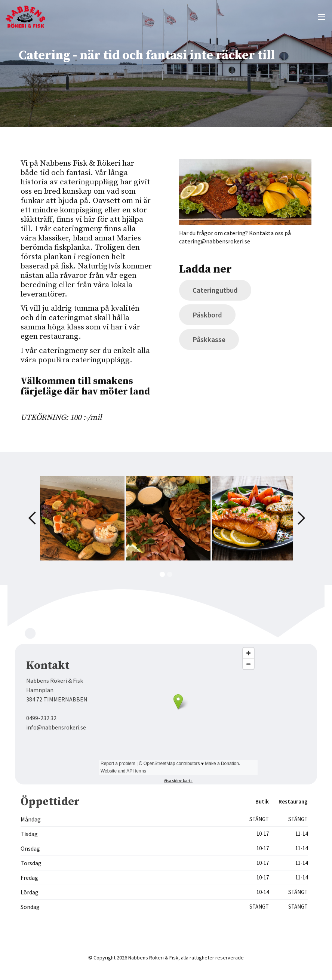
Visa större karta (178, 781)
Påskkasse (209, 340)
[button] (322, 17)
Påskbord (207, 315)
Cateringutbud (215, 290)
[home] (26, 17)
